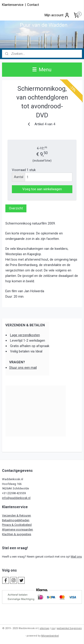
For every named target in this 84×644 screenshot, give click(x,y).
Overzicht (16, 208)
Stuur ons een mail (23, 368)
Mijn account (57, 15)
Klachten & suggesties (17, 534)
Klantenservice (13, 5)
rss (53, 628)
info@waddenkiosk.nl (16, 498)
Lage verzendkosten (25, 335)
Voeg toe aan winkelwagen (42, 189)
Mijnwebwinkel (50, 636)
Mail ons (76, 557)
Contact (33, 5)
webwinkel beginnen (69, 628)
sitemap (44, 628)
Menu (42, 69)
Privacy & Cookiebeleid (17, 525)
